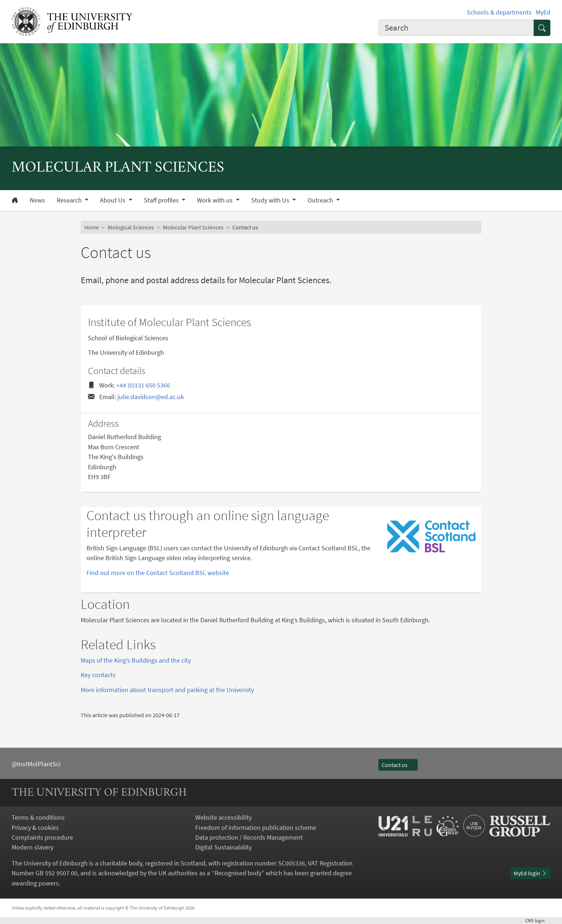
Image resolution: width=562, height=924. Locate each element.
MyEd (543, 12)
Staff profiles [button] (162, 200)
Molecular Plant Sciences (193, 227)
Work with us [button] (216, 200)
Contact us (398, 765)
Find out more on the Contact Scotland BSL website (158, 573)
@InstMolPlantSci (36, 764)
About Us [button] (113, 200)
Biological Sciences (131, 227)
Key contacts (98, 675)
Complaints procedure (42, 837)
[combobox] (456, 28)
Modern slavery (33, 847)
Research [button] (70, 200)
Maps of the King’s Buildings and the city (136, 660)
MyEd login (530, 873)
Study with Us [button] (271, 200)
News (37, 200)
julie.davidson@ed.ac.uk (151, 397)
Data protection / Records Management (249, 837)
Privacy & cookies (35, 827)
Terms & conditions (38, 817)
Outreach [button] (321, 200)
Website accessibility (223, 817)
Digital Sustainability (223, 847)
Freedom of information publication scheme (256, 827)
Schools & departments (499, 12)
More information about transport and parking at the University (167, 690)
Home (92, 227)
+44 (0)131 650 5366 (143, 385)
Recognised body (238, 873)
